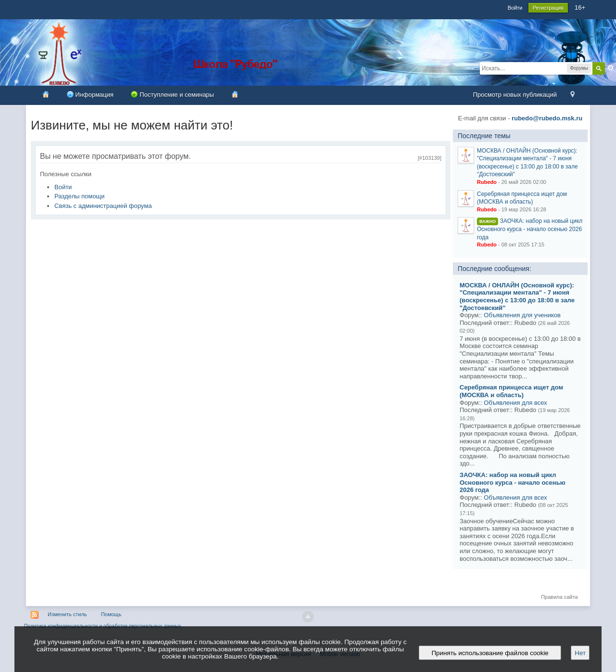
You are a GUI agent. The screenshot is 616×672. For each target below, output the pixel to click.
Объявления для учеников (522, 315)
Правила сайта (559, 597)
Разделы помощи (79, 196)
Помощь (111, 614)
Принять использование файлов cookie (490, 653)
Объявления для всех (515, 403)
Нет (580, 653)
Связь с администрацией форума (103, 206)
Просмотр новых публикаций (515, 95)
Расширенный (611, 68)
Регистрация (548, 8)
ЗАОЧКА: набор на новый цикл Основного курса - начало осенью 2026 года (530, 229)
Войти (515, 8)
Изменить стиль (67, 614)
